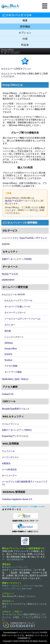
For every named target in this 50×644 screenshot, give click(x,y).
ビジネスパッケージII (17, 15)
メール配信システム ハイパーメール (25, 528)
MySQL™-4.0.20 (13, 201)
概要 (25, 20)
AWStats (9, 343)
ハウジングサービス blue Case (17, 589)
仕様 (25, 39)
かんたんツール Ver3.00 (13, 74)
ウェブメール (8, 451)
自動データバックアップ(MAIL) (17, 430)
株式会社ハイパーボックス (15, 567)
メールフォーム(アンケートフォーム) (22, 319)
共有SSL (6, 244)
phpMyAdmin (8, 280)
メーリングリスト (10, 457)
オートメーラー (9, 476)
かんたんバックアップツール (18, 300)
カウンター (10, 325)
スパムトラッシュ (10, 424)
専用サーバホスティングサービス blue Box (23, 586)
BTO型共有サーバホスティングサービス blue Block (11, 6)
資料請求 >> (8, 601)
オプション (25, 33)
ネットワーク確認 (13, 372)
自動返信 (6, 463)
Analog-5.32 (8, 394)
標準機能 (25, 27)
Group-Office (11, 349)
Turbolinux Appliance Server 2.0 (17, 499)
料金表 (25, 45)
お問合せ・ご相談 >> (12, 612)
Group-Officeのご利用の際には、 (21, 198)
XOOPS (8, 354)
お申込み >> (8, 593)
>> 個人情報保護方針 (13, 559)
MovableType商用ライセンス (16, 409)
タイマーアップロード (15, 313)
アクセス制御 (11, 366)
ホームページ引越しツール (17, 306)
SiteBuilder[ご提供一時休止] (15, 379)
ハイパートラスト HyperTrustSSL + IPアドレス (24, 238)
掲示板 (8, 331)
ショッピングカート (14, 337)
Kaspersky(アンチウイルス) (15, 436)
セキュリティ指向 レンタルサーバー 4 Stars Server (25, 517)
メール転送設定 (9, 469)
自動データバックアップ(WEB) (17, 259)
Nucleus (8, 360)
